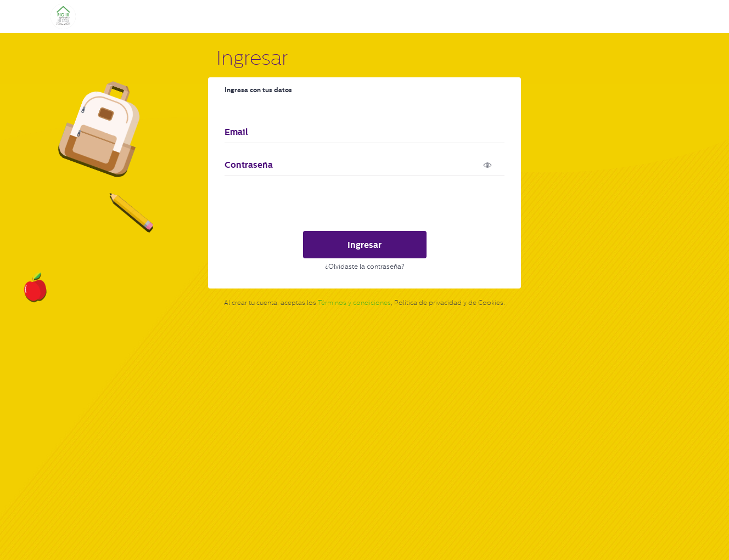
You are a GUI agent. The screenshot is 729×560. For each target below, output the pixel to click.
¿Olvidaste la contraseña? (365, 267)
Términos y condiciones (354, 303)
